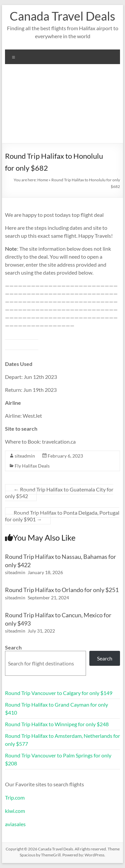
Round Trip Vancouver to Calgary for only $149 (59, 693)
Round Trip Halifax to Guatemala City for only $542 (59, 493)
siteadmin (25, 456)
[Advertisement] (62, 106)
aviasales (15, 824)
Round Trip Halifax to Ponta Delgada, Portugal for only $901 (62, 516)
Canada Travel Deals (62, 16)
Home (43, 180)
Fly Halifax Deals (32, 466)
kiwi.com (15, 811)
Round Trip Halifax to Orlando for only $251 (62, 590)
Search (13, 647)
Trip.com (15, 797)
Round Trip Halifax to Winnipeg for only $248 (57, 724)
